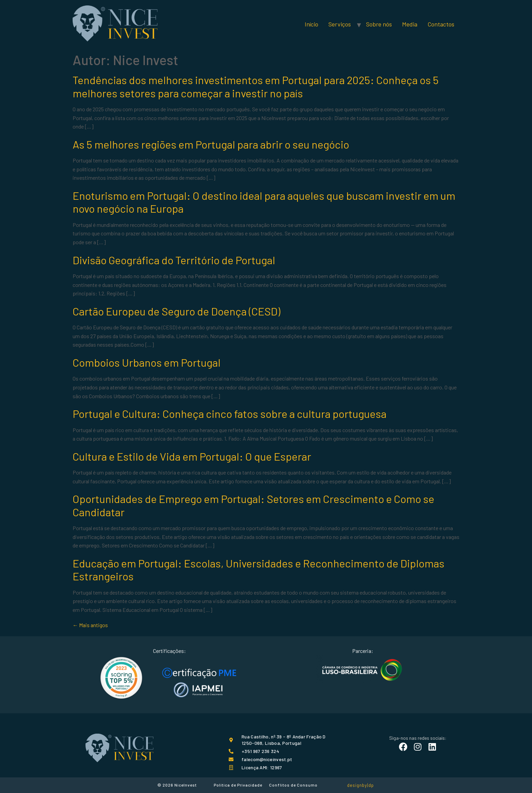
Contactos (441, 24)
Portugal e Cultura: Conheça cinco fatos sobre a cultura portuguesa (230, 413)
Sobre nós (379, 24)
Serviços (340, 24)
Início (311, 24)
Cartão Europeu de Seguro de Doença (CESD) (176, 311)
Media (410, 24)
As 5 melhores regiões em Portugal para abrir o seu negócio (211, 144)
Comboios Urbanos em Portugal (147, 362)
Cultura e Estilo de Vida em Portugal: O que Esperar (192, 456)
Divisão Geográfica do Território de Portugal (174, 260)
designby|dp (360, 785)
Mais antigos (90, 625)
